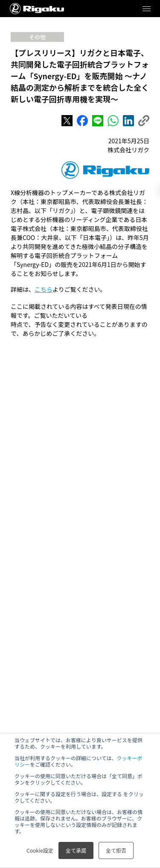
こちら (44, 289)
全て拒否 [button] (116, 850)
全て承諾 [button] (76, 850)
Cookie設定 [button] (40, 850)
